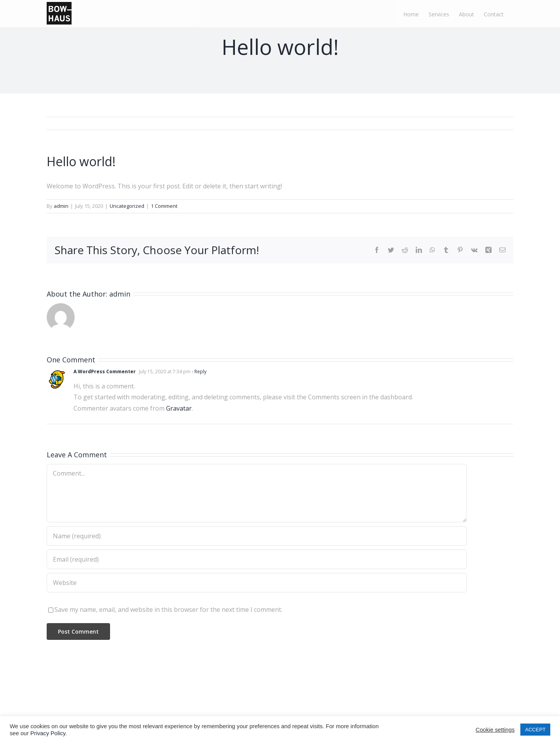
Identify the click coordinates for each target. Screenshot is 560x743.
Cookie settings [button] (495, 730)
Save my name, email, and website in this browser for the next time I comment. (168, 610)
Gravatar (179, 408)
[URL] (257, 583)
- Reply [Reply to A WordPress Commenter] (199, 371)
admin (61, 206)
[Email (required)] (257, 559)
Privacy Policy (48, 733)
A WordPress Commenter (105, 371)
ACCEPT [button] (535, 730)
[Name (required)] (257, 536)
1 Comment (164, 206)
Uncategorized (127, 206)
